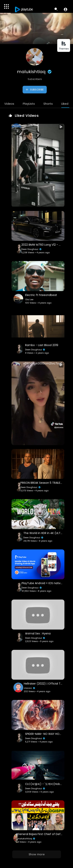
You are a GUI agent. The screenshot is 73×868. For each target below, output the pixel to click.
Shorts (48, 104)
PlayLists (29, 104)
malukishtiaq (35, 72)
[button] (66, 9)
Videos (9, 104)
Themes (64, 46)
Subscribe (35, 90)
